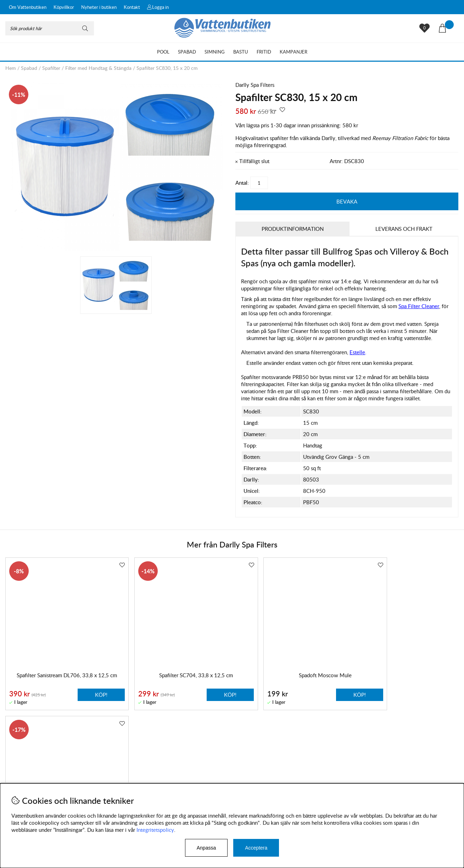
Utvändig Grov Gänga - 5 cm (336, 457)
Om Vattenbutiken (28, 7)
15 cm (310, 423)
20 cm (310, 434)
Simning (215, 52)
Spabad (187, 52)
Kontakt (132, 7)
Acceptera (256, 848)
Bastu (241, 52)
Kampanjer (294, 52)
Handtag (313, 446)
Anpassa (206, 848)
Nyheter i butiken (99, 7)
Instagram (157, 781)
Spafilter (51, 68)
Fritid (264, 52)
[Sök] (50, 28)
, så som (409, 306)
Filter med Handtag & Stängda (98, 68)
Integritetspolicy (155, 830)
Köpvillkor (64, 7)
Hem (11, 68)
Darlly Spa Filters (255, 85)
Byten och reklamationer (34, 779)
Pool (163, 52)
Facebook (191, 781)
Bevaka (347, 201)
